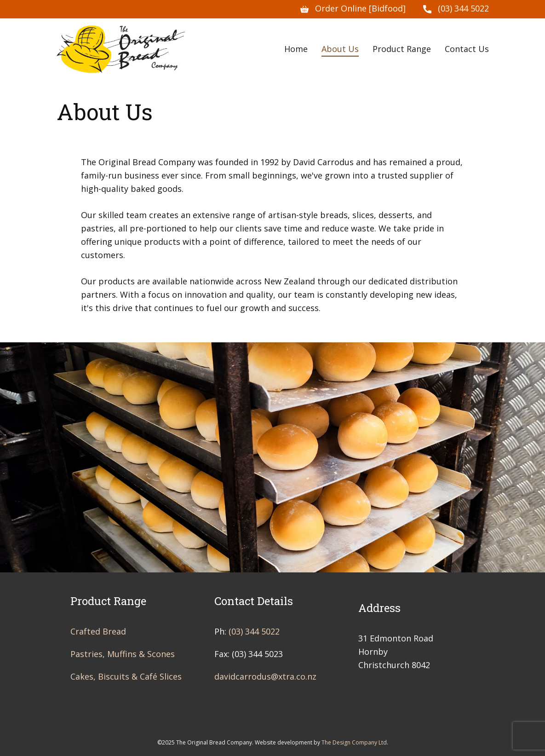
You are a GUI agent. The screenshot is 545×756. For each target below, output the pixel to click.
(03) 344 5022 (456, 9)
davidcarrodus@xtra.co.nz (265, 676)
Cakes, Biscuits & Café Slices (126, 676)
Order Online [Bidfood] (353, 9)
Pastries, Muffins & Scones (123, 654)
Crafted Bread (98, 631)
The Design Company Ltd (354, 742)
